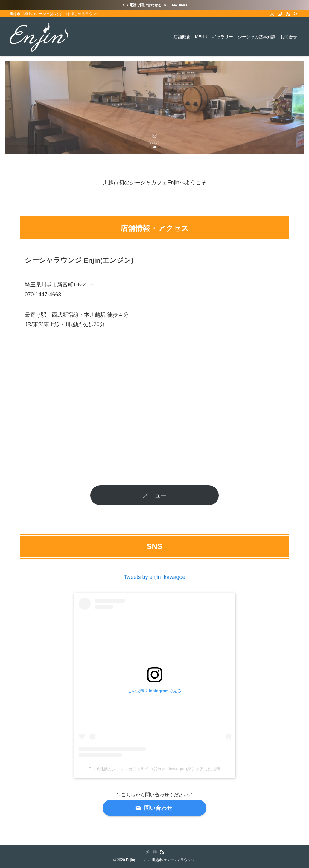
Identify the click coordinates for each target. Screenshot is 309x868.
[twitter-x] (272, 14)
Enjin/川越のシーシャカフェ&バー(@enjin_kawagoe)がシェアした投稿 (154, 769)
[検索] (296, 14)
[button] (150, 147)
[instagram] (280, 14)
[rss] (288, 14)
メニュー (155, 495)
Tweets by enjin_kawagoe (154, 577)
